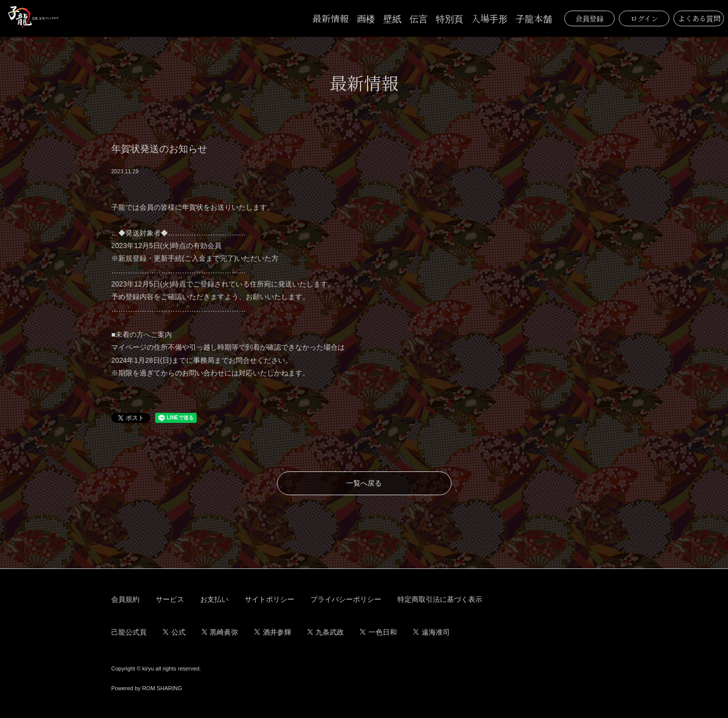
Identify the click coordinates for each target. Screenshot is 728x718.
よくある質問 (699, 18)
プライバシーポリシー (346, 599)
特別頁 (449, 18)
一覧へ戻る (364, 483)
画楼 (366, 18)
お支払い (214, 599)
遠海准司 (431, 632)
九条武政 (326, 632)
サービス (170, 599)
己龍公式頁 (129, 632)
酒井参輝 (273, 632)
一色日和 (378, 632)
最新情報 (331, 18)
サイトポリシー (269, 599)
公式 (174, 632)
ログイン (644, 18)
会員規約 (125, 599)
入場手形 (489, 18)
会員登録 (589, 18)
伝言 (419, 18)
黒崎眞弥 (220, 632)
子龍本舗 (534, 18)
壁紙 (392, 18)
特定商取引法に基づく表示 (440, 599)
